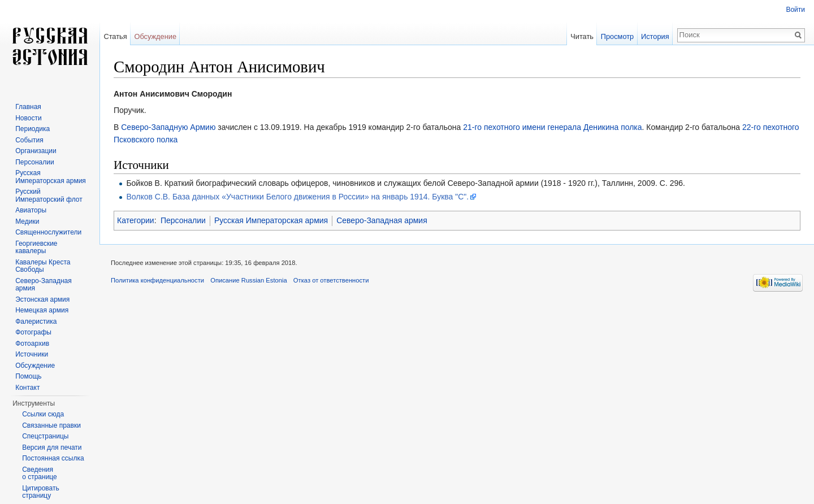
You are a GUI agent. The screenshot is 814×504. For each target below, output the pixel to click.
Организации (36, 151)
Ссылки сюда (43, 414)
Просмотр (617, 36)
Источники (32, 354)
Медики (27, 221)
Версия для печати (52, 447)
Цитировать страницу (41, 492)
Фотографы (33, 332)
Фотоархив (32, 344)
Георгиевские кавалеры (36, 247)
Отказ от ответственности (331, 280)
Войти (795, 10)
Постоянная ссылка (53, 458)
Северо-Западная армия (382, 220)
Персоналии (183, 220)
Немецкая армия (42, 310)
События (29, 140)
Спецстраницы (45, 436)
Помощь (28, 376)
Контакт (27, 388)
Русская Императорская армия (271, 220)
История (655, 36)
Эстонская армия (42, 299)
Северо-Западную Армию (168, 127)
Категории (136, 220)
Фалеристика (36, 321)
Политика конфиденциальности (157, 280)
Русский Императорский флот (49, 195)
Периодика (33, 129)
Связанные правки (51, 425)
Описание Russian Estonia (248, 280)
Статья (115, 36)
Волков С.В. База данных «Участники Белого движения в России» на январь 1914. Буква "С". (297, 197)
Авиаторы (31, 210)
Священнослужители (48, 232)
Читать (582, 36)
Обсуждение (155, 36)
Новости (28, 118)
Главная (28, 107)
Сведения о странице (40, 473)
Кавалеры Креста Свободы (43, 266)
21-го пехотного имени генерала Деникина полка (552, 127)
